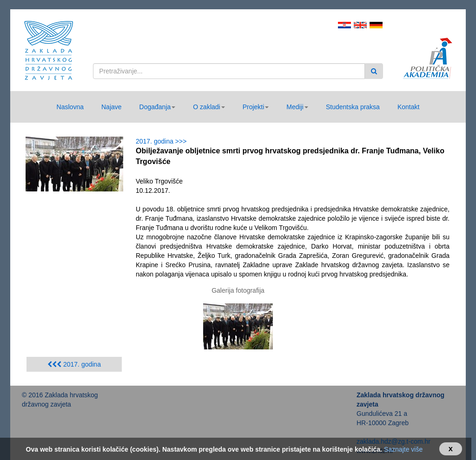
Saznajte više (403, 449)
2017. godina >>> (163, 141)
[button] (158, 107)
